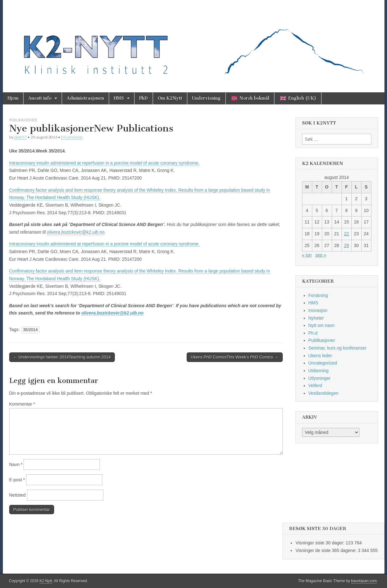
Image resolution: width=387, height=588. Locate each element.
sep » (321, 255)
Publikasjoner (23, 120)
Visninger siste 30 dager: (321, 543)
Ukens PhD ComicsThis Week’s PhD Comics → (235, 357)
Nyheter (316, 318)
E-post (17, 480)
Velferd (315, 386)
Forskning (318, 295)
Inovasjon (318, 310)
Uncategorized (323, 363)
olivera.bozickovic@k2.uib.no (76, 232)
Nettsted (17, 495)
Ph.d (313, 333)
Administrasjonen (85, 98)
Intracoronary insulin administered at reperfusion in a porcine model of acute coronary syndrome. (104, 163)
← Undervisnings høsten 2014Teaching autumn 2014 (62, 357)
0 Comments (72, 137)
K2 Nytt (46, 581)
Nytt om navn (321, 325)
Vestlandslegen (324, 393)
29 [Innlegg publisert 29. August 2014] (347, 245)
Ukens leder (320, 356)
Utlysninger (320, 378)
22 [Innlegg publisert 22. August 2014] (347, 234)
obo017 (20, 137)
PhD (144, 98)
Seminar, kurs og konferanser (338, 348)
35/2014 (31, 330)
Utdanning (319, 371)
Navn (16, 464)
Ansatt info (40, 98)
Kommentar (22, 404)
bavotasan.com (364, 581)
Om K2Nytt (170, 98)
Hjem (13, 98)
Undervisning (206, 98)
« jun (307, 255)
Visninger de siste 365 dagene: (327, 550)
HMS (119, 98)
